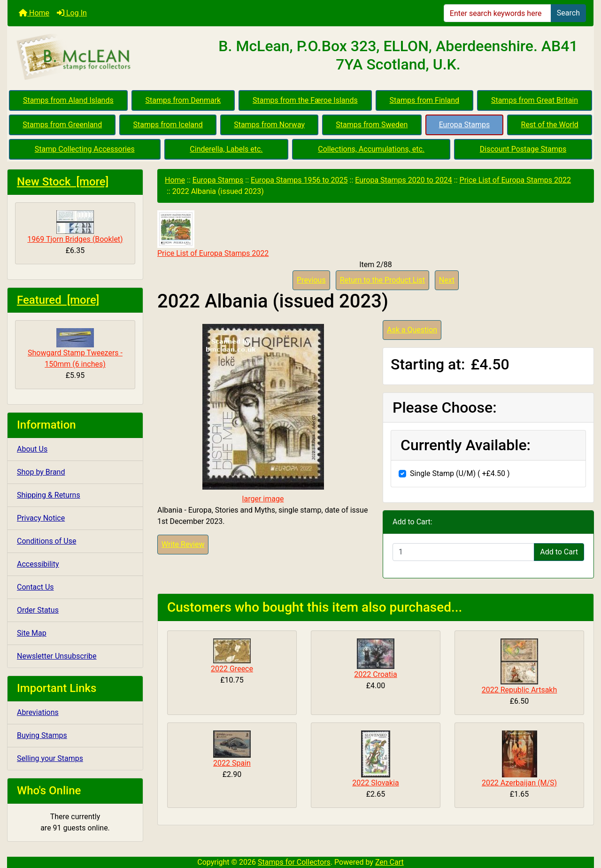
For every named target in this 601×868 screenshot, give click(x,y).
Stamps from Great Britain (535, 100)
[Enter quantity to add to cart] (463, 552)
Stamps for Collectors (294, 862)
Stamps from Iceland (168, 125)
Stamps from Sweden (372, 125)
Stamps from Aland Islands (68, 100)
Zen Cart (389, 862)
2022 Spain (232, 763)
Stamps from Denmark (183, 100)
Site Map (32, 633)
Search (568, 13)
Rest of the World (550, 125)
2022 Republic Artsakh (520, 690)
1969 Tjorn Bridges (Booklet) (75, 227)
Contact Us (35, 587)
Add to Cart (559, 552)
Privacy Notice (41, 518)
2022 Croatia (375, 674)
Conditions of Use (46, 541)
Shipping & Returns (49, 495)
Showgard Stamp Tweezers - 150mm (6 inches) (75, 348)
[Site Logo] (105, 57)
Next (447, 280)
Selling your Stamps (50, 758)
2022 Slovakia (375, 783)
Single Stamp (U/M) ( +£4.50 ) (460, 473)
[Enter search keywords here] (497, 13)
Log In (72, 13)
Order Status (38, 610)
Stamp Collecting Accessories (85, 149)
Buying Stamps (42, 735)
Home (34, 13)
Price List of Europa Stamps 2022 (515, 180)
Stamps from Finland (424, 100)
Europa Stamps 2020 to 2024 (404, 180)
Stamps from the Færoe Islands (305, 100)
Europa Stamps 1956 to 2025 (299, 180)
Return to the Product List (382, 280)
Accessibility (38, 564)
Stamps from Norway (269, 125)
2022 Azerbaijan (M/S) (519, 783)
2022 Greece (232, 669)
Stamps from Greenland (62, 125)
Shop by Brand (41, 472)
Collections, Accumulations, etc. (371, 149)
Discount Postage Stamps (523, 149)
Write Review (183, 544)
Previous (311, 280)
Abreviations (38, 712)
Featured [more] (58, 300)
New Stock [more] (63, 182)
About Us (32, 449)
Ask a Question (412, 330)
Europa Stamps (465, 125)
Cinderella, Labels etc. (226, 149)
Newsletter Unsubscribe (57, 656)
